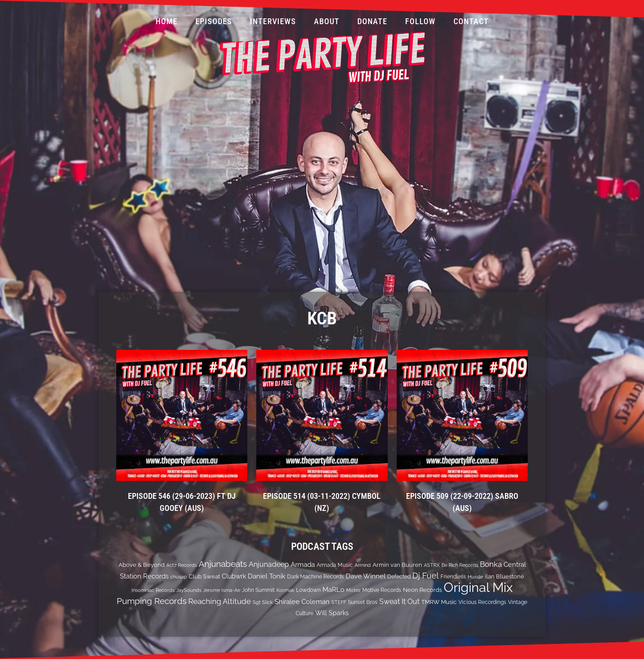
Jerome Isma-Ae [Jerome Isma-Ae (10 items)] (222, 590)
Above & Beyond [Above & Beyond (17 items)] (142, 565)
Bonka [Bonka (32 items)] (491, 564)
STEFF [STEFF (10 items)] (339, 602)
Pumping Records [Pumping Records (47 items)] (152, 601)
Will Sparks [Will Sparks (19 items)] (332, 613)
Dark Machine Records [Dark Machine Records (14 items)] (316, 576)
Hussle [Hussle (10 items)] (475, 577)
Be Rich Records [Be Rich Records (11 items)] (460, 565)
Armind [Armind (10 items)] (363, 565)
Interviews (273, 21)
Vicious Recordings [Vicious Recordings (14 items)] (482, 602)
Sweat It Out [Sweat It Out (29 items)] (399, 602)
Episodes (214, 21)
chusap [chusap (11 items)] (179, 577)
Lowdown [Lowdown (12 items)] (308, 590)
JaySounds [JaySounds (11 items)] (189, 590)
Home (167, 21)
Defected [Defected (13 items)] (399, 577)
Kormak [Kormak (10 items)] (285, 590)
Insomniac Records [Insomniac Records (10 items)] (153, 590)
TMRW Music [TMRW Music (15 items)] (439, 602)
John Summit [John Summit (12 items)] (258, 590)
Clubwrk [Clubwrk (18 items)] (234, 576)
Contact (471, 21)
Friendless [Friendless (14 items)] (453, 576)
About (327, 21)
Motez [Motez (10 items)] (353, 590)
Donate (372, 21)
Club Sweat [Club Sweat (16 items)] (204, 576)
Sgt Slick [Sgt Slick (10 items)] (263, 602)
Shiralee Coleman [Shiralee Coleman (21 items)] (302, 602)
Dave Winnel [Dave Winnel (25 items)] (366, 576)
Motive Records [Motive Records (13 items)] (382, 590)
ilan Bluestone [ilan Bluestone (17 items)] (504, 576)
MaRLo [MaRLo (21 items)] (333, 589)
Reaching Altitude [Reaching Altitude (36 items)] (220, 601)
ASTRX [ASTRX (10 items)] (432, 565)
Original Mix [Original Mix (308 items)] (478, 587)
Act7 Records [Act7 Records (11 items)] (182, 565)
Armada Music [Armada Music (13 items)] (335, 565)
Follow (420, 21)
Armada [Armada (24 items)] (303, 565)
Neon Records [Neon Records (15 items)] (422, 590)
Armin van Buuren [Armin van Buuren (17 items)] (397, 565)
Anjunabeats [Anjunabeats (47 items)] (223, 564)
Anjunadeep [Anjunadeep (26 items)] (269, 564)
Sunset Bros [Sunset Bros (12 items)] (363, 602)
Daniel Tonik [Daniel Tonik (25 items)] (267, 576)
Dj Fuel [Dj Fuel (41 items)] (426, 576)
